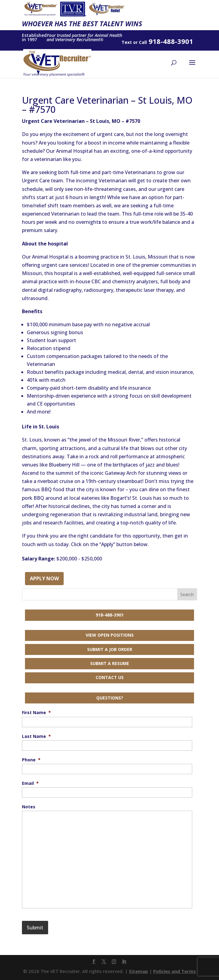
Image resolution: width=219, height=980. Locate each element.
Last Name (36, 736)
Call (143, 42)
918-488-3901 (110, 615)
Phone (31, 760)
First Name (36, 713)
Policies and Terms (175, 971)
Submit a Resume (110, 663)
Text (127, 42)
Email (30, 783)
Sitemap (138, 971)
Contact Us (110, 677)
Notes (29, 807)
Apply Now (44, 578)
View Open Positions (110, 635)
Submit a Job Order (110, 649)
